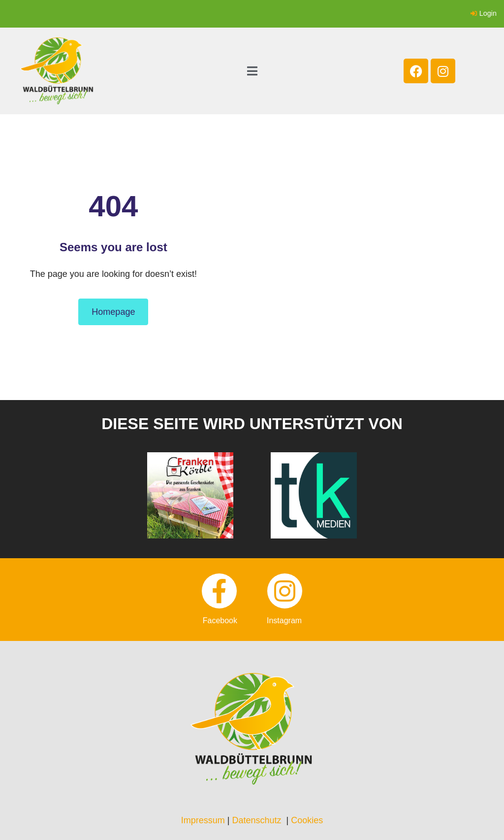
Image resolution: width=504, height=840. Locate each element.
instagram (284, 621)
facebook (220, 621)
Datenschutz (256, 820)
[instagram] (285, 591)
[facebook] (219, 591)
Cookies (307, 820)
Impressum (203, 820)
